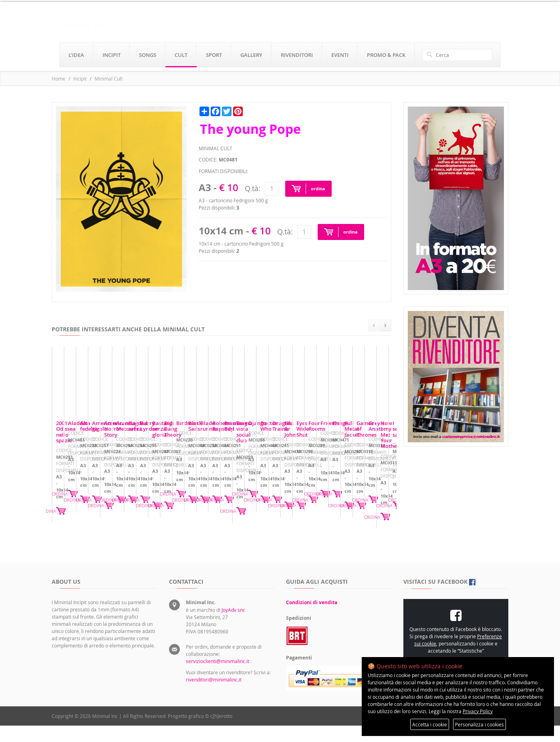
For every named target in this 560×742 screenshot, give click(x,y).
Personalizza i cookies (479, 724)
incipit (112, 55)
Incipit (80, 79)
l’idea (76, 55)
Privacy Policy (478, 711)
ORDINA (144, 533)
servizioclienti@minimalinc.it (218, 677)
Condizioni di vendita (312, 619)
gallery (251, 55)
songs (148, 55)
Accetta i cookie (430, 724)
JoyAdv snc (233, 626)
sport (214, 55)
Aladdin (183, 495)
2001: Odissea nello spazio (88, 495)
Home (58, 79)
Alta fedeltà (305, 495)
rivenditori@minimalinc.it (214, 696)
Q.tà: (253, 188)
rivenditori (297, 55)
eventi (340, 55)
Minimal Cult (109, 79)
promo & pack (386, 55)
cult (181, 55)
